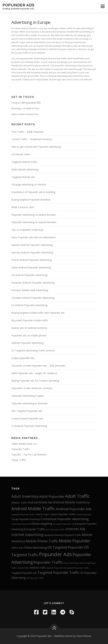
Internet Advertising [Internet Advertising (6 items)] (27, 535)
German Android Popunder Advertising (32, 252)
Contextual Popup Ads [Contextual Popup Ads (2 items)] (21, 524)
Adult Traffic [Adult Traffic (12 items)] (77, 496)
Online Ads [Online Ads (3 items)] (17, 548)
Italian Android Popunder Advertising (31, 267)
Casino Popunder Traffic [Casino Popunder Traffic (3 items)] (63, 514)
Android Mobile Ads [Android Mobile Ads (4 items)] (40, 502)
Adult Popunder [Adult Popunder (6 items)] (52, 496)
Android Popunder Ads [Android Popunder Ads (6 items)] (74, 509)
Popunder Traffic (21, 449)
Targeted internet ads (23, 177)
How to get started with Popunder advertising (36, 147)
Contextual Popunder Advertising (29, 426)
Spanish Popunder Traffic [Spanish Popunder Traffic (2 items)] (78, 568)
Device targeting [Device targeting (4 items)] (42, 524)
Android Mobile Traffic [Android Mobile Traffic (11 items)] (33, 509)
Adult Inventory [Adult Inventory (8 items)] (25, 496)
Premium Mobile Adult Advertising (30, 290)
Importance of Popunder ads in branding (33, 192)
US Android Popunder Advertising (29, 305)
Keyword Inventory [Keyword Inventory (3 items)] (54, 535)
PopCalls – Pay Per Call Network (29, 455)
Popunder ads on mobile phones (29, 335)
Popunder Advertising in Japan (28, 396)
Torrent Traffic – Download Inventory (32, 139)
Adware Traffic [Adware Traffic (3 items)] (19, 502)
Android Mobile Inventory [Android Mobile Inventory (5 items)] (71, 502)
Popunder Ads (19, 5)
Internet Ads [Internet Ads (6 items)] (76, 529)
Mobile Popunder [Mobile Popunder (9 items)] (75, 541)
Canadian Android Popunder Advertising (33, 298)
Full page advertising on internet (29, 184)
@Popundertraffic (31, 103)
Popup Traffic (19, 460)
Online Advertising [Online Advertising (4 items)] (35, 548)
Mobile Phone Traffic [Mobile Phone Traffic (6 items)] (42, 541)
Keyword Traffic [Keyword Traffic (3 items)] (73, 535)
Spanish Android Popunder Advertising (32, 245)
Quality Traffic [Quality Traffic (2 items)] (23, 568)
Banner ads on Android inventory (29, 328)
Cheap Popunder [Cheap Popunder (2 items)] (84, 515)
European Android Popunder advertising (33, 283)
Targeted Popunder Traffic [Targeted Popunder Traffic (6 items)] (58, 573)
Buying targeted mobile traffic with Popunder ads (38, 313)
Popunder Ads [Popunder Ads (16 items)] (56, 554)
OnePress (60, 636)
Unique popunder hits (23, 358)
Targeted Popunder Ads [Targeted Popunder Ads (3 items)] (24, 573)
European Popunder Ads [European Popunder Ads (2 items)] (64, 524)
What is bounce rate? (23, 207)
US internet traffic (21, 154)
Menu (102, 6)
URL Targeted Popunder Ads (27, 411)
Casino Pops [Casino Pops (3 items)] (42, 514)
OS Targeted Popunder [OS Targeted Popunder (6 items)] (65, 547)
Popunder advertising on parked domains (34, 215)
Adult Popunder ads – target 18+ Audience (34, 373)
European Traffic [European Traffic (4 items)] (34, 529)
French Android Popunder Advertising (31, 260)
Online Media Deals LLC (24, 444)
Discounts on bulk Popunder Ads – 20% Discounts (39, 366)
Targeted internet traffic (24, 162)
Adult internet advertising (25, 169)
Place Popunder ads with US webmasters (34, 237)
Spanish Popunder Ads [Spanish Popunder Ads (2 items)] (57, 568)
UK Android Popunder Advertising (29, 275)
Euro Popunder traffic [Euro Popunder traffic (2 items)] (55, 530)
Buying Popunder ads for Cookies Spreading (35, 381)
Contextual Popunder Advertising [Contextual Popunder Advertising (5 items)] (65, 519)
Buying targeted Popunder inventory (31, 200)
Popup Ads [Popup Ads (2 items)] (68, 563)
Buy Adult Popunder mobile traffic (30, 320)
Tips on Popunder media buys (28, 230)
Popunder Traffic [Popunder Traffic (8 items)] (48, 562)
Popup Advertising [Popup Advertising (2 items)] (81, 563)
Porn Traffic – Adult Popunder (28, 132)
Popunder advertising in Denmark (29, 403)
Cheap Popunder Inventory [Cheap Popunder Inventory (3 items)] (26, 519)
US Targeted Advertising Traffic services (33, 350)
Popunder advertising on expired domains (34, 222)
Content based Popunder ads (27, 418)
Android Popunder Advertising (27, 343)
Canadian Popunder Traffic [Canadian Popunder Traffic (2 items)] (23, 515)
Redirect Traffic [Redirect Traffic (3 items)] (38, 568)
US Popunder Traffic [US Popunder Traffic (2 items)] (35, 578)
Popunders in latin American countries (32, 388)
